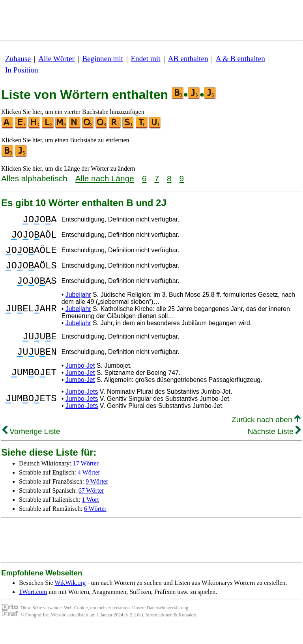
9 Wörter (97, 498)
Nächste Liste (274, 448)
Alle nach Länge (105, 178)
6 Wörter (95, 525)
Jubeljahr (78, 306)
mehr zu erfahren (114, 624)
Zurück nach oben (266, 436)
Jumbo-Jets (82, 408)
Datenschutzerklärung (167, 624)
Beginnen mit (103, 59)
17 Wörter (86, 480)
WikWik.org (70, 599)
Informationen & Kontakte (171, 631)
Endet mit (145, 59)
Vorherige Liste (31, 448)
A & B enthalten (240, 59)
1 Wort (91, 516)
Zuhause (18, 59)
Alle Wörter (56, 59)
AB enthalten (188, 59)
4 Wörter (89, 489)
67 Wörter (91, 507)
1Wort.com (33, 608)
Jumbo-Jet (80, 382)
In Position (22, 70)
